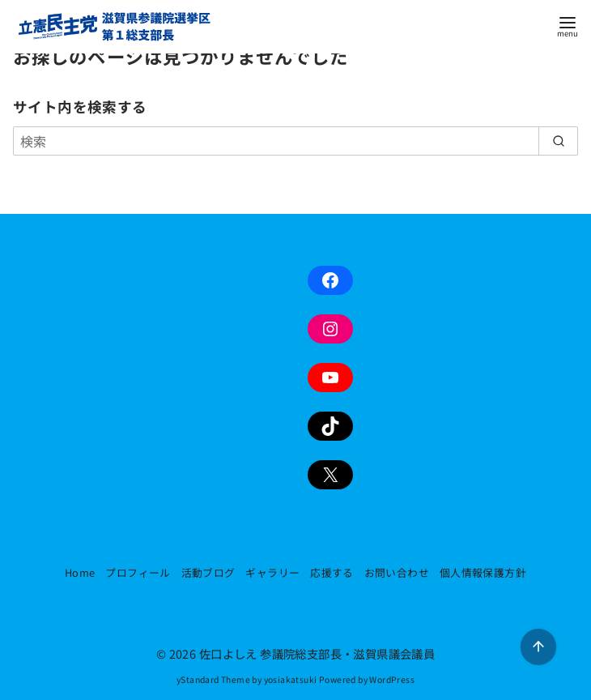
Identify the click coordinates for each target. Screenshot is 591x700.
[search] (558, 141)
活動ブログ (208, 572)
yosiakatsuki (291, 679)
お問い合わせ (397, 572)
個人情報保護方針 (483, 572)
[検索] (295, 141)
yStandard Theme (213, 679)
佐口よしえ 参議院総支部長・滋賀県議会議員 (317, 653)
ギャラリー (272, 572)
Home (80, 572)
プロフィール (138, 572)
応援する (332, 572)
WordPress (392, 679)
